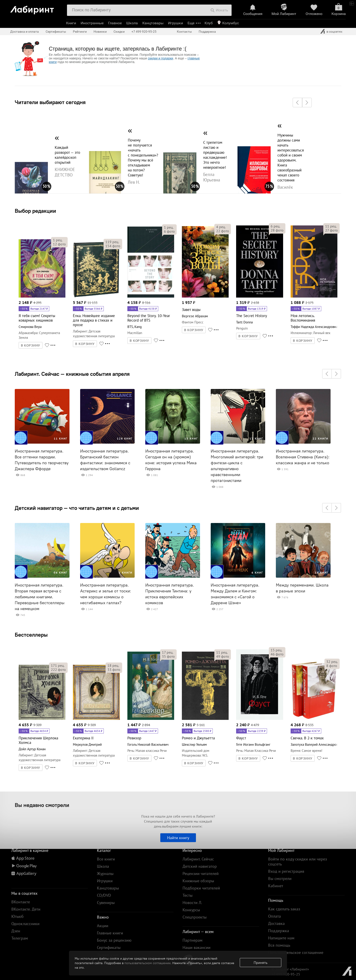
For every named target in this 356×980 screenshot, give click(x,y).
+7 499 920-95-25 (144, 32)
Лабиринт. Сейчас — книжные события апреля (72, 374)
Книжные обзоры (198, 881)
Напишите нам (281, 938)
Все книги (106, 859)
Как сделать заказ (284, 909)
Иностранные (92, 23)
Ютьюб (17, 916)
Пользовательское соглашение (296, 952)
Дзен (16, 931)
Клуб (209, 23)
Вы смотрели (280, 879)
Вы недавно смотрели (42, 805)
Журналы (105, 874)
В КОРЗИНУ (31, 345)
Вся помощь (279, 945)
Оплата (274, 916)
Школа (132, 23)
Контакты (184, 32)
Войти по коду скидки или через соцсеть (298, 861)
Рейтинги (80, 32)
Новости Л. (192, 903)
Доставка (276, 923)
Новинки (100, 32)
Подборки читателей (201, 888)
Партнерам (193, 940)
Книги (71, 23)
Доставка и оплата (25, 32)
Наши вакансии (197, 947)
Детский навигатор (200, 866)
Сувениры (106, 903)
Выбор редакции (35, 211)
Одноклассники (25, 924)
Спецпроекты (195, 917)
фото (59, 244)
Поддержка (207, 32)
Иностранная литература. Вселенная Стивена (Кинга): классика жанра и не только (303, 457)
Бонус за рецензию (114, 940)
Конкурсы (191, 910)
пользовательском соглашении (147, 963)
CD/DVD (104, 895)
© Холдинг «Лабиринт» (290, 969)
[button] (297, 103)
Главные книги (110, 933)
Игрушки (176, 23)
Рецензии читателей (201, 874)
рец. (58, 240)
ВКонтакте (21, 902)
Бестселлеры (31, 635)
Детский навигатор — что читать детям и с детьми (77, 508)
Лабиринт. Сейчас (198, 859)
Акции (103, 926)
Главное (115, 23)
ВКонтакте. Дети (26, 909)
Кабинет (276, 886)
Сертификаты (56, 32)
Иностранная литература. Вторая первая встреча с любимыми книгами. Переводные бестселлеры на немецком (40, 597)
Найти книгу (178, 838)
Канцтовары (153, 23)
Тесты (188, 895)
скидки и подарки (160, 58)
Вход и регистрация (286, 871)
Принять (261, 963)
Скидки (119, 32)
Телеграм (20, 938)
